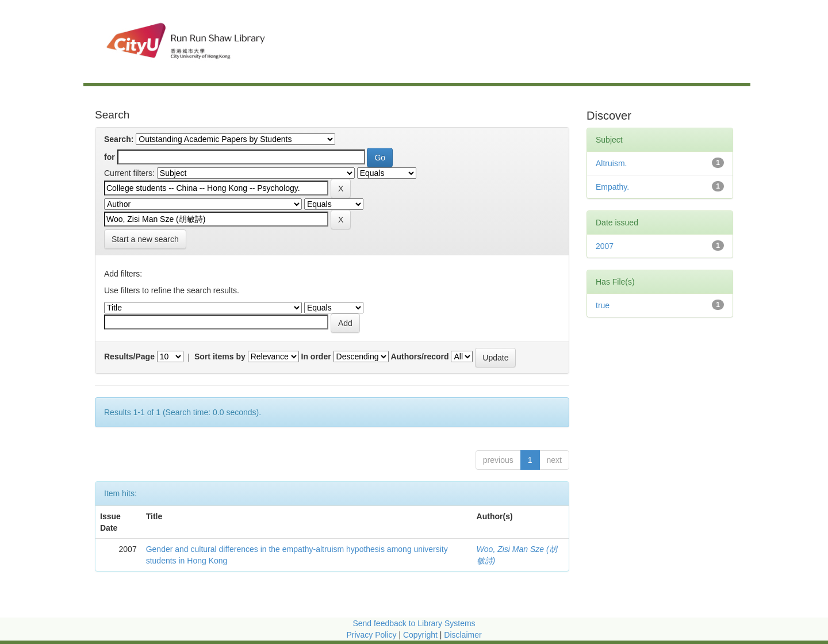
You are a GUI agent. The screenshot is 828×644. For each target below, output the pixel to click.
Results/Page (129, 356)
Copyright (421, 635)
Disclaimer (463, 635)
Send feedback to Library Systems (414, 623)
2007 (605, 246)
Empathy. (612, 187)
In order (316, 356)
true (603, 305)
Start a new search (145, 239)
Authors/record (419, 356)
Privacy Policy (371, 635)
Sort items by (220, 356)
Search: (119, 139)
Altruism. (611, 163)
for (110, 157)
